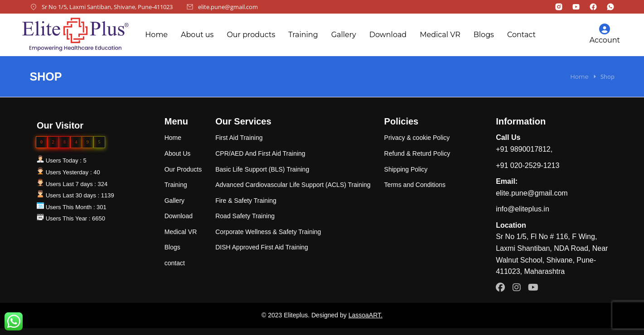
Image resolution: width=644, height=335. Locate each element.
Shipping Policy (406, 169)
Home (156, 35)
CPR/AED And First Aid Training (260, 153)
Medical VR (440, 35)
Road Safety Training (245, 216)
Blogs (484, 35)
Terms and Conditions (415, 185)
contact (175, 263)
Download (388, 35)
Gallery (344, 35)
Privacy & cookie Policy (417, 138)
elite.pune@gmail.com (228, 7)
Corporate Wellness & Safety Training (268, 232)
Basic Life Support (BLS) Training (262, 169)
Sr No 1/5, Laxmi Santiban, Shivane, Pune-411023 (107, 7)
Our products (251, 35)
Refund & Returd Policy (417, 153)
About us (197, 35)
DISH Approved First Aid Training (262, 247)
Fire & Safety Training (246, 201)
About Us (178, 153)
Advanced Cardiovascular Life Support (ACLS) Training (293, 185)
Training (303, 35)
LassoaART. (366, 315)
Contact (521, 35)
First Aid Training (239, 138)
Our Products (183, 169)
